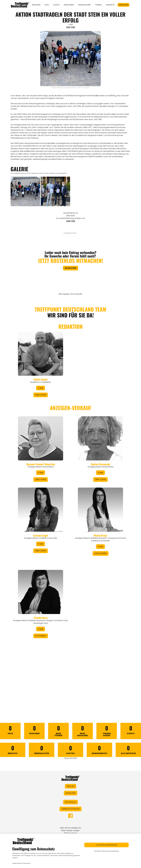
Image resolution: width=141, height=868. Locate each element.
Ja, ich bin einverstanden (106, 845)
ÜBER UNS (71, 786)
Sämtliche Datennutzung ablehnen (106, 851)
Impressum (27, 863)
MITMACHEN (123, 5)
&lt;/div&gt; (70, 502)
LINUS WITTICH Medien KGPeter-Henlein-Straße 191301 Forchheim (70, 831)
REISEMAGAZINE (84, 5)
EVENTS (56, 5)
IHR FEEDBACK (70, 802)
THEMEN (98, 5)
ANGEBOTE (110, 5)
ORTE (47, 5)
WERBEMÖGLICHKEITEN (70, 809)
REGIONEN (36, 5)
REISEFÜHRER (69, 5)
